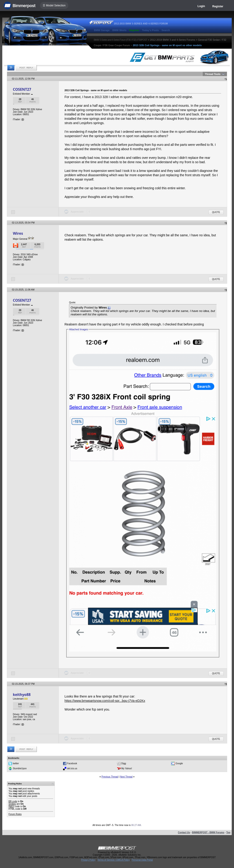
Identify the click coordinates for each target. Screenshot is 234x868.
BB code (13, 801)
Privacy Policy (88, 860)
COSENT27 (22, 89)
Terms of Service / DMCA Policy (113, 860)
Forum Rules (15, 814)
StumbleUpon (20, 768)
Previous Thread (110, 777)
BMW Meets (120, 30)
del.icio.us (72, 768)
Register (218, 6)
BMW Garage (102, 30)
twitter (16, 763)
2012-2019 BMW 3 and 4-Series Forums (172, 40)
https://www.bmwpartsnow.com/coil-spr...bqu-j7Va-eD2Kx (105, 701)
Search (166, 30)
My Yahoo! (127, 768)
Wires (18, 233)
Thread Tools (213, 74)
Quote (216, 212)
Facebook (72, 763)
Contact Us (184, 832)
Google (179, 763)
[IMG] (11, 806)
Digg (124, 763)
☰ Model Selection (54, 5)
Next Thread (126, 777)
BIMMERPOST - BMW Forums (208, 832)
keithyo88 (22, 695)
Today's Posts (150, 30)
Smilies (12, 804)
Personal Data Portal (142, 860)
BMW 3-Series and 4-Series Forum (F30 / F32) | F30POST (120, 40)
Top (228, 832)
